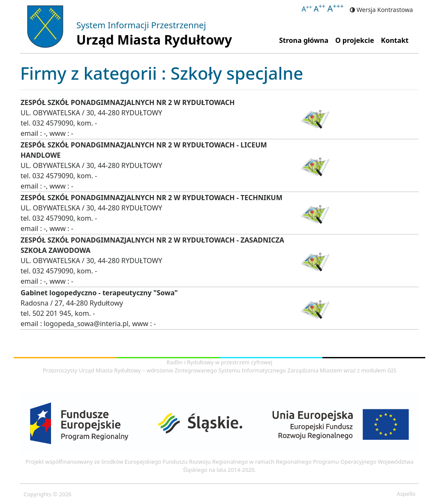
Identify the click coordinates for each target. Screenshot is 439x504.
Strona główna (305, 40)
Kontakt (395, 40)
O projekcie (355, 40)
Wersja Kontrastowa (381, 10)
